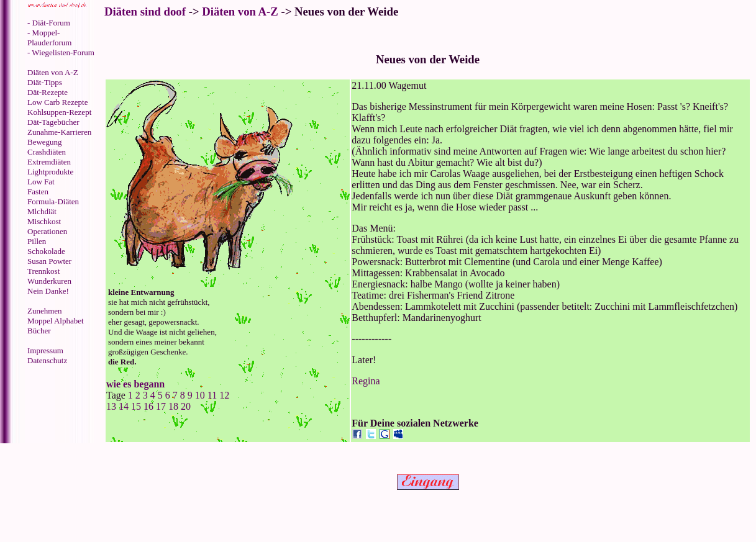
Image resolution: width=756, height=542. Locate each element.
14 (124, 406)
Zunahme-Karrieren (59, 132)
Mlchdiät (42, 211)
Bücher (39, 331)
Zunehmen (45, 311)
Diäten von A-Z (53, 72)
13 (112, 406)
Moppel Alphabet (56, 321)
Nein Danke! (48, 291)
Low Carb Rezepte (57, 102)
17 (161, 406)
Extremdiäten (49, 162)
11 (212, 395)
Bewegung (45, 142)
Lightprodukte (50, 172)
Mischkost (44, 221)
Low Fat (41, 182)
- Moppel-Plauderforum (49, 38)
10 (200, 395)
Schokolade (46, 251)
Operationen (47, 231)
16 (148, 406)
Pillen (37, 241)
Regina (366, 381)
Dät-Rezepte (48, 92)
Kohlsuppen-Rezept (59, 112)
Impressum (45, 350)
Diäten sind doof (145, 11)
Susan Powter (49, 261)
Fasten (38, 192)
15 (136, 406)
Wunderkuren (49, 281)
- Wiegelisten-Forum (61, 52)
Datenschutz (47, 360)
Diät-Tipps (45, 82)
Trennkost (43, 271)
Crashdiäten (47, 152)
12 (224, 395)
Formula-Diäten (53, 201)
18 (173, 406)
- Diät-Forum (49, 23)
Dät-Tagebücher (53, 122)
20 (186, 406)
